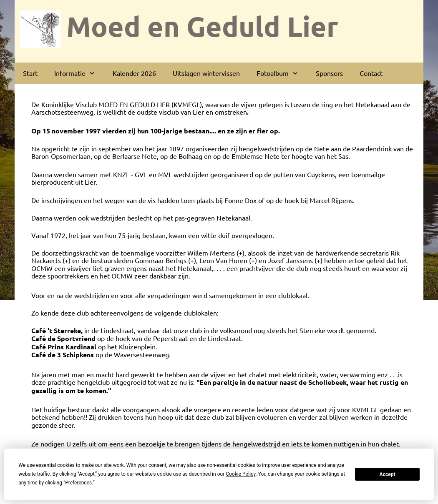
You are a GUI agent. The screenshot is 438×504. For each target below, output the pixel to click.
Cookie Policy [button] (240, 474)
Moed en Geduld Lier (202, 26)
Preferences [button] (78, 483)
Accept (388, 474)
